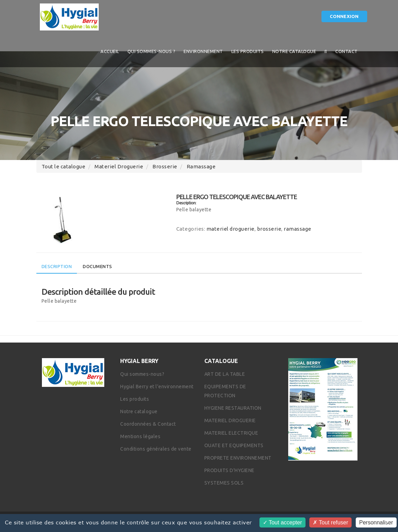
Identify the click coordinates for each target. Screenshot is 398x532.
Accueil (110, 51)
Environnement (203, 51)
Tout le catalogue (64, 166)
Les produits (248, 51)
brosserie (165, 166)
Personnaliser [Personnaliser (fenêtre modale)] (376, 522)
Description (57, 266)
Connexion (344, 16)
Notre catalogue (294, 51)
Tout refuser (330, 522)
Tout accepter (282, 522)
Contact (347, 51)
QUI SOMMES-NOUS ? (152, 51)
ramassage (201, 166)
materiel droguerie (119, 166)
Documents (98, 266)
